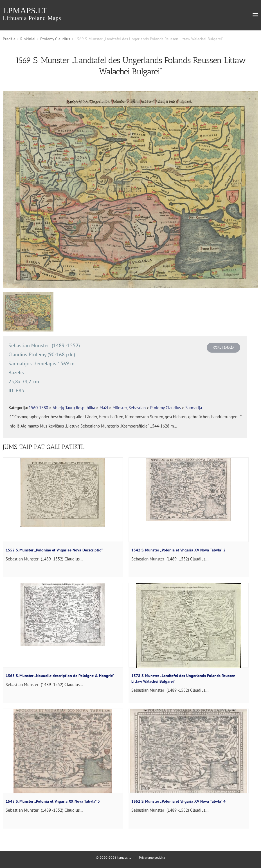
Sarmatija (194, 408)
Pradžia (9, 39)
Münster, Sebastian (129, 408)
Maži (104, 408)
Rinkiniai (28, 39)
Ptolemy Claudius (55, 39)
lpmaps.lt (32, 13)
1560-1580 (38, 408)
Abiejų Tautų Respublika (74, 408)
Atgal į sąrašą (223, 348)
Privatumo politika (152, 857)
